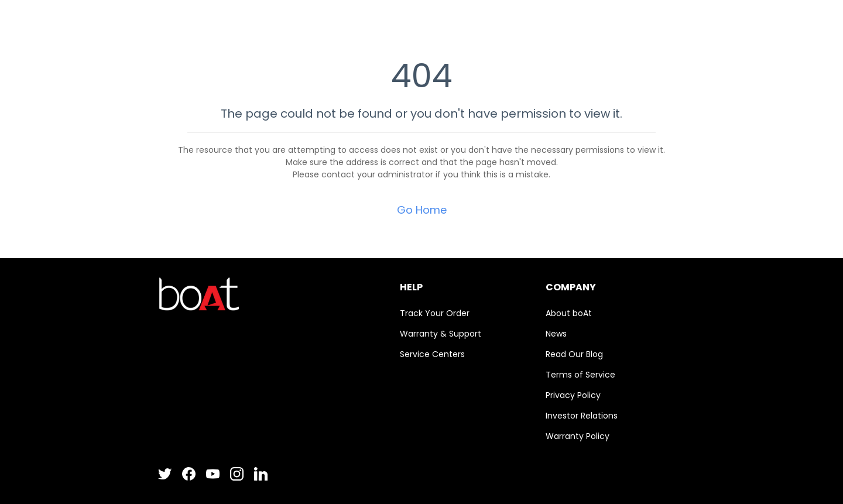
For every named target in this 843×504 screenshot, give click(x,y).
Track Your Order (435, 313)
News (556, 334)
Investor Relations (582, 416)
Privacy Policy (573, 395)
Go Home (422, 210)
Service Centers (432, 354)
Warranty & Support (441, 334)
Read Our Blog (574, 354)
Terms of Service (580, 375)
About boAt (569, 313)
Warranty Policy (578, 436)
